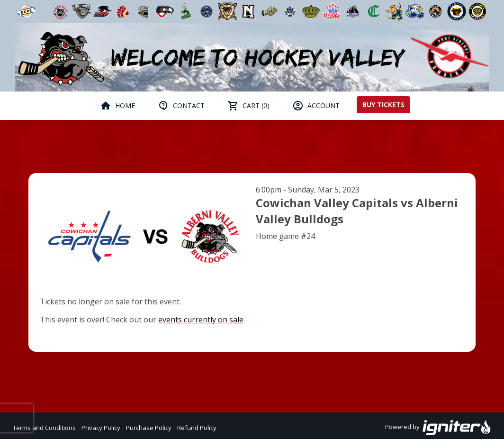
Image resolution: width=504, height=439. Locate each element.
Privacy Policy (101, 428)
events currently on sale (201, 320)
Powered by (438, 428)
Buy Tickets (383, 105)
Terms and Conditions (44, 428)
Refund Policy (197, 428)
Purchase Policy (149, 428)
